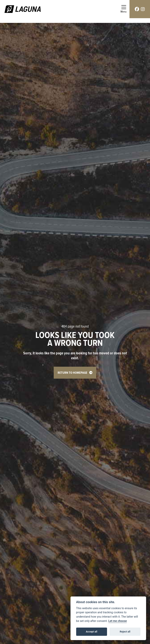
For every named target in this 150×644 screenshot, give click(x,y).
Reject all (125, 632)
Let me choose (118, 621)
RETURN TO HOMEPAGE (72, 373)
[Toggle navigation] (124, 9)
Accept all (92, 632)
